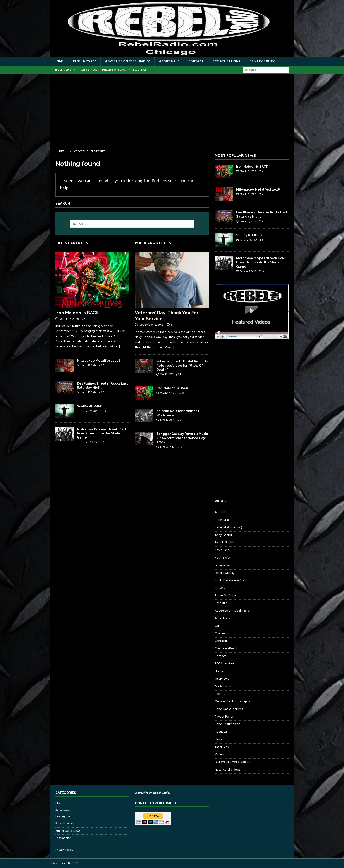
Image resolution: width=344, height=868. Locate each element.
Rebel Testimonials (227, 724)
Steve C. (220, 588)
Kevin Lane (222, 550)
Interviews (222, 679)
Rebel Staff (222, 520)
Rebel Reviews (65, 824)
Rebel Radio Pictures (229, 709)
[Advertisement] (172, 114)
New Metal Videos (227, 770)
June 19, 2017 (167, 420)
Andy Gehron (224, 535)
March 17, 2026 (69, 319)
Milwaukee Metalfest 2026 (99, 361)
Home (59, 61)
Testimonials (63, 838)
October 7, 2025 (89, 442)
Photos (220, 694)
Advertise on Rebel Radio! (128, 61)
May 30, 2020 (167, 375)
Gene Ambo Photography (232, 702)
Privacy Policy (262, 61)
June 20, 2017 (167, 447)
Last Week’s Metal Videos (232, 762)
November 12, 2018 (151, 325)
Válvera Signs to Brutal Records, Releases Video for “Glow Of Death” (182, 365)
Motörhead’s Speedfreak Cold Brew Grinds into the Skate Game (102, 433)
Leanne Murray (225, 573)
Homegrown (63, 817)
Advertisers (222, 618)
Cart (218, 626)
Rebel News (82, 61)
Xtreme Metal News (68, 831)
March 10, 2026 (88, 393)
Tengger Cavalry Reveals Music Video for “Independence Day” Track (182, 438)
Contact (196, 61)
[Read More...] (111, 346)
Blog (59, 803)
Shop (218, 739)
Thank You (222, 747)
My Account (223, 686)
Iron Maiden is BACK (77, 313)
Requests (221, 732)
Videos (220, 755)
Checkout (221, 641)
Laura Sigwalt (224, 565)
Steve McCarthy (226, 596)
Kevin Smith (223, 558)
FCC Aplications (226, 61)
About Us (167, 61)
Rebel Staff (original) (228, 527)
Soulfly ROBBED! (90, 406)
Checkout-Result (226, 649)
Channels (221, 634)
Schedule (221, 603)
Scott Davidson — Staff (231, 581)
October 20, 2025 (89, 411)
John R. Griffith (224, 543)
